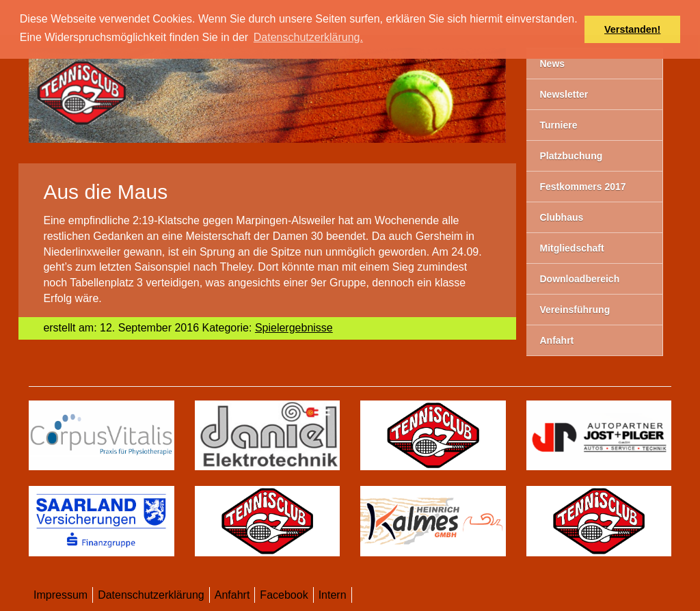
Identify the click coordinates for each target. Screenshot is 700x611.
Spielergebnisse (294, 328)
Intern (333, 595)
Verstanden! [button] (632, 29)
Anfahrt (232, 595)
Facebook (284, 595)
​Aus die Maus (105, 192)
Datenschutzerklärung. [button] (308, 37)
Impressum (60, 595)
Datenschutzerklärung (151, 595)
